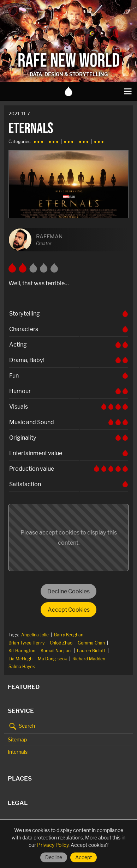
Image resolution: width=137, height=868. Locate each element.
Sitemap (17, 739)
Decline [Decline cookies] (54, 857)
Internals (18, 752)
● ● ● (38, 142)
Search (21, 726)
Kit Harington (22, 651)
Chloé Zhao (61, 643)
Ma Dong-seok (52, 659)
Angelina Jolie (35, 635)
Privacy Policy (53, 845)
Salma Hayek (22, 667)
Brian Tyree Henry (26, 643)
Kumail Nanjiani (56, 651)
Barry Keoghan (69, 635)
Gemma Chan (91, 643)
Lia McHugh (20, 659)
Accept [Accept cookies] (84, 857)
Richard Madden (89, 659)
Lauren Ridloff (91, 651)
